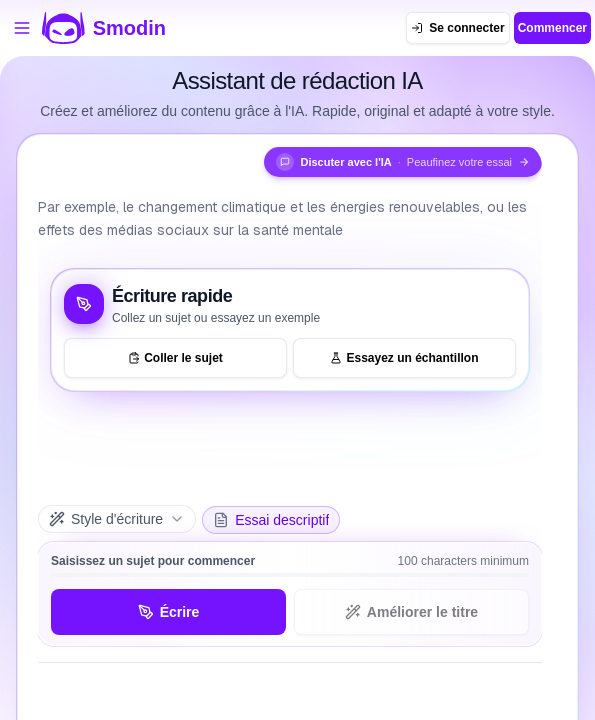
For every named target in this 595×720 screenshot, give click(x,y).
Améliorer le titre (411, 612)
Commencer (552, 28)
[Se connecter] (457, 28)
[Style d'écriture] (117, 519)
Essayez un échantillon (404, 358)
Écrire (169, 612)
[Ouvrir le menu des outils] (22, 28)
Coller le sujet (175, 358)
